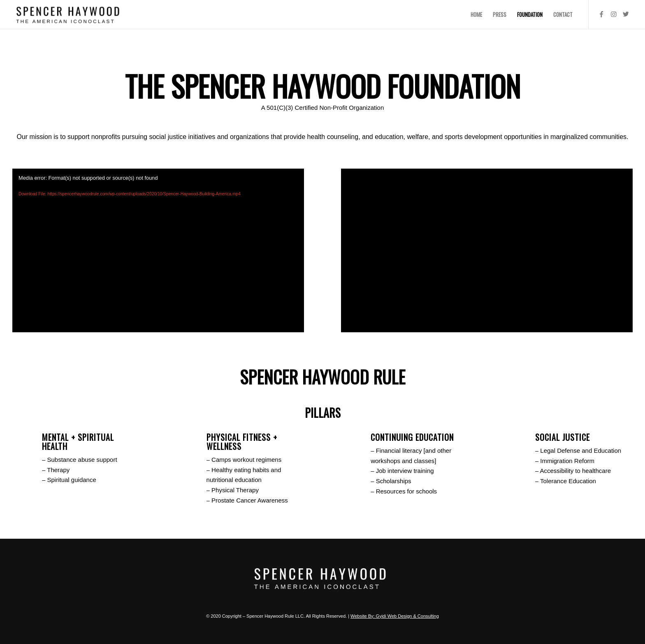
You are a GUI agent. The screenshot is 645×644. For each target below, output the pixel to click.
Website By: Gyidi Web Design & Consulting (395, 616)
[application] (158, 251)
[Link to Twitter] (626, 14)
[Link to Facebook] (601, 14)
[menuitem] (476, 14)
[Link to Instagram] (614, 14)
